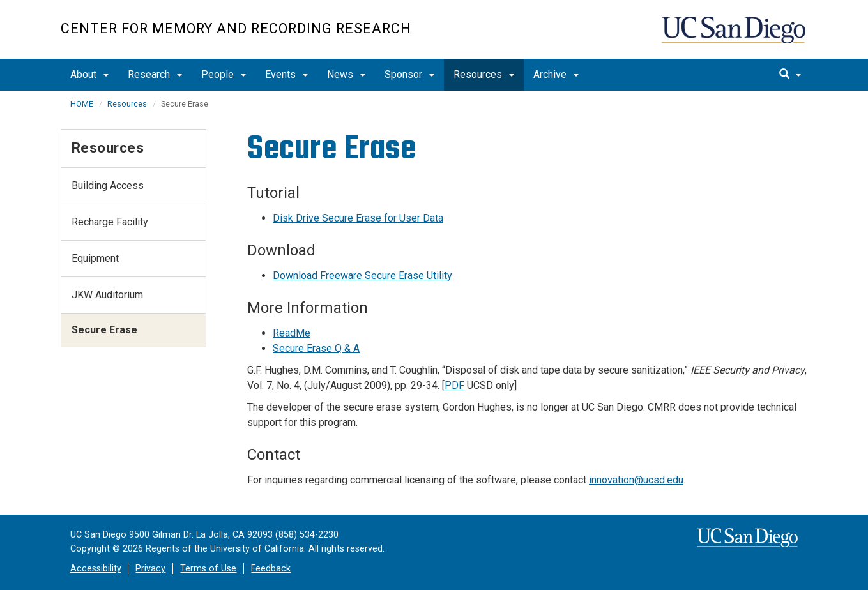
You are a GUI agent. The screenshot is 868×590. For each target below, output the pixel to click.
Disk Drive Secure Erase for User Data (358, 218)
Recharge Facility (110, 222)
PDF (454, 385)
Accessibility (96, 569)
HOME (82, 104)
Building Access (108, 185)
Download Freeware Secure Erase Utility (362, 276)
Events (286, 74)
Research (155, 74)
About (89, 74)
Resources (484, 74)
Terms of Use (208, 569)
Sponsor (409, 74)
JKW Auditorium (107, 295)
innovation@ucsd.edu (636, 480)
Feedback (271, 569)
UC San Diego (735, 36)
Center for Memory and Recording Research (236, 28)
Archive (556, 74)
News (346, 74)
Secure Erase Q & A (316, 348)
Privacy (150, 569)
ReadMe (292, 333)
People (224, 74)
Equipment (95, 258)
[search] (790, 75)
